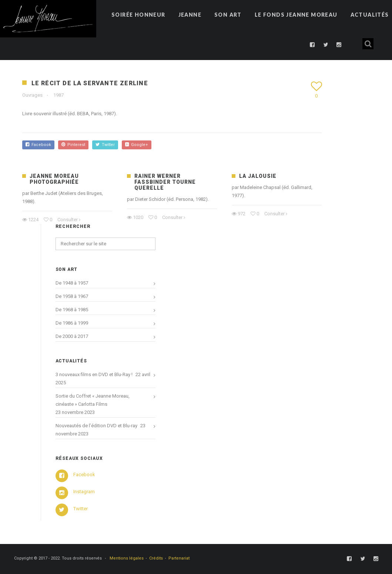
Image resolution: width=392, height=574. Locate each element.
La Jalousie (258, 176)
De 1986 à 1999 (72, 323)
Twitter (105, 145)
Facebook (38, 145)
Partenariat (179, 558)
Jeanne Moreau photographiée (54, 179)
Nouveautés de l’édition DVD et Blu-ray (96, 426)
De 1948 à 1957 (72, 283)
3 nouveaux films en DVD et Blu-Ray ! (94, 374)
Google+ (137, 145)
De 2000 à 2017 (72, 336)
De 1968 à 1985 (72, 310)
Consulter (68, 220)
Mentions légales (127, 558)
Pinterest (73, 145)
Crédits (156, 558)
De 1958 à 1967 (72, 296)
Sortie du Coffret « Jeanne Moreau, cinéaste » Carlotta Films (93, 400)
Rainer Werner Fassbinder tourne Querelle (165, 182)
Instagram (84, 492)
